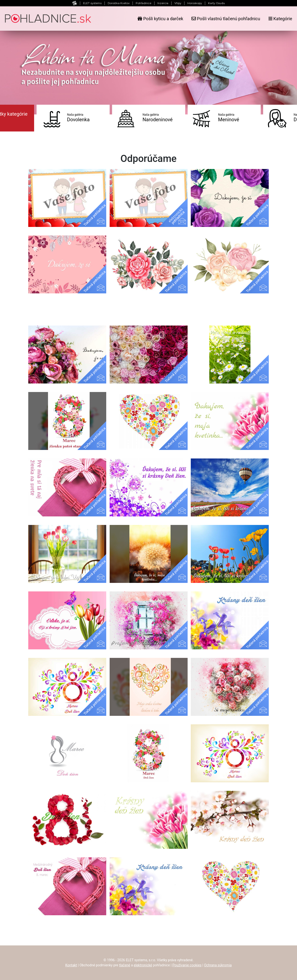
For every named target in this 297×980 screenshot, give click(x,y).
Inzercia (163, 3)
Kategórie (280, 19)
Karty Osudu (216, 3)
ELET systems (92, 3)
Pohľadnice (144, 3)
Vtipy (178, 3)
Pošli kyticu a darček (160, 19)
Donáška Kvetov (119, 3)
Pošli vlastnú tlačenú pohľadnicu (226, 19)
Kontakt (71, 965)
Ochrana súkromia (218, 965)
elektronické (143, 965)
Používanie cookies (187, 965)
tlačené (125, 965)
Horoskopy (195, 3)
